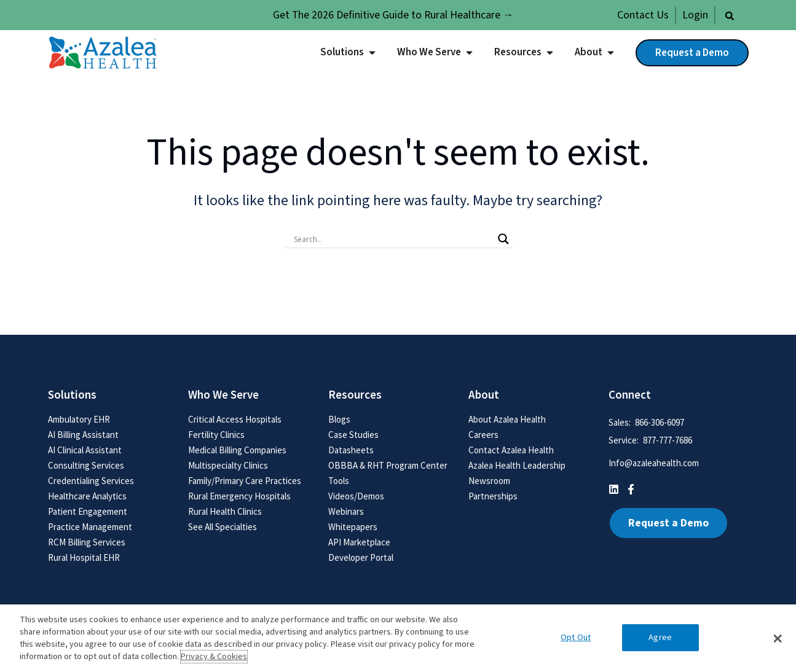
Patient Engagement (88, 511)
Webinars (346, 511)
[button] (730, 16)
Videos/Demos (356, 496)
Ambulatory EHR (79, 419)
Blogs (339, 419)
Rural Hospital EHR (84, 557)
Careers (483, 435)
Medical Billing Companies (237, 450)
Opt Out (576, 638)
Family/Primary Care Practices (245, 481)
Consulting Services (86, 465)
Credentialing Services (91, 481)
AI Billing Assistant (83, 435)
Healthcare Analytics (87, 496)
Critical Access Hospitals (235, 419)
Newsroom (489, 481)
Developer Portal (361, 557)
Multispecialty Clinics (228, 465)
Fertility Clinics (216, 435)
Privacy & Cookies (214, 657)
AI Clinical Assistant (85, 450)
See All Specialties (223, 527)
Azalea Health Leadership (517, 465)
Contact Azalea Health (511, 450)
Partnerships (493, 496)
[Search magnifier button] (503, 239)
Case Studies (353, 435)
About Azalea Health (507, 419)
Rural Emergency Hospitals (239, 496)
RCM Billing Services (87, 542)
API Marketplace (359, 542)
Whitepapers (353, 527)
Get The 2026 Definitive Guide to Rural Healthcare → (393, 15)
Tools (339, 481)
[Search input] (393, 239)
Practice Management (90, 527)
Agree (660, 638)
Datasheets (351, 450)
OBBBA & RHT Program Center (388, 465)
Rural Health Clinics (225, 511)
